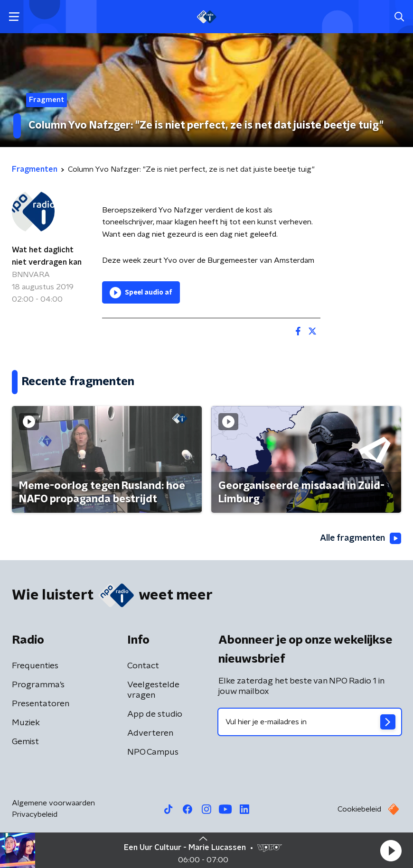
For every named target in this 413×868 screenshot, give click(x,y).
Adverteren (150, 733)
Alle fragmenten (360, 539)
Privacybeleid (35, 814)
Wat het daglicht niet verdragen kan (47, 256)
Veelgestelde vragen (153, 690)
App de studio (155, 714)
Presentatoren (41, 704)
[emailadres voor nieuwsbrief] (310, 722)
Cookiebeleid (359, 809)
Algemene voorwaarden (53, 803)
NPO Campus (153, 752)
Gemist (25, 742)
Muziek (26, 723)
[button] (391, 850)
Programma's (38, 685)
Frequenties (35, 666)
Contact (143, 666)
